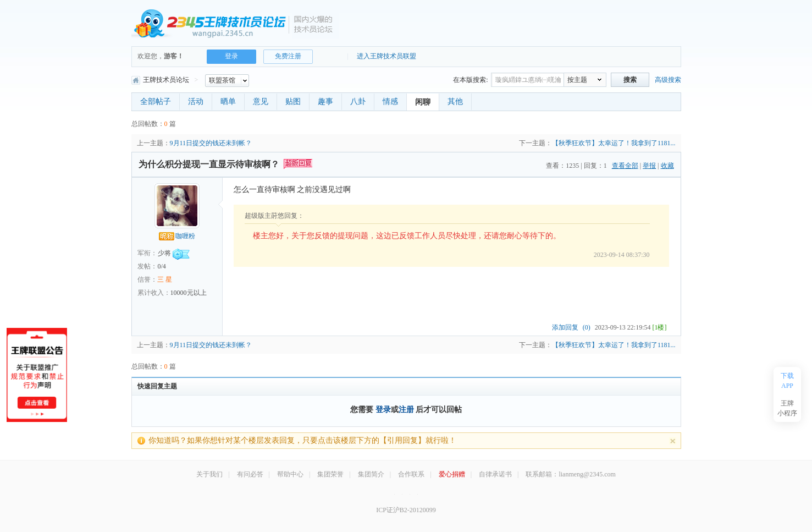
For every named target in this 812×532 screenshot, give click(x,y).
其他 (455, 102)
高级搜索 (668, 80)
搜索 (630, 80)
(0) (587, 327)
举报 (649, 166)
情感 (390, 102)
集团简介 (371, 474)
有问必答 (250, 474)
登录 (231, 56)
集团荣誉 (330, 474)
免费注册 (288, 56)
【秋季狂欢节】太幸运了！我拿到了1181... (614, 143)
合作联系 (411, 474)
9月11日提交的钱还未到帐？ (211, 143)
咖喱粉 (177, 236)
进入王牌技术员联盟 (386, 56)
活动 (196, 102)
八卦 (358, 102)
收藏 (667, 166)
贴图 (293, 102)
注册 (406, 410)
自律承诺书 (495, 474)
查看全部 (625, 166)
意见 (261, 102)
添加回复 (565, 327)
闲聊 (423, 102)
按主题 (577, 80)
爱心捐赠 (452, 474)
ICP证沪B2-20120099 (406, 510)
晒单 (228, 102)
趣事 (325, 102)
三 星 (165, 279)
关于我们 (209, 474)
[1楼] (660, 327)
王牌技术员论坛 (160, 80)
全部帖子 (156, 102)
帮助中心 (290, 474)
